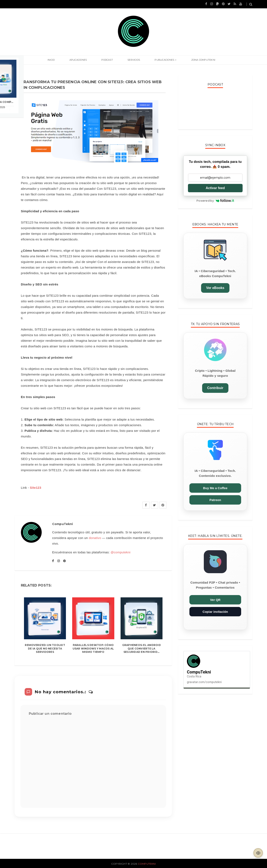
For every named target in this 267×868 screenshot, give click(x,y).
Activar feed (215, 188)
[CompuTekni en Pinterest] (223, 4)
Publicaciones (155, 60)
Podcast (110, 60)
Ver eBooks (215, 288)
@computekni (120, 552)
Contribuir (215, 388)
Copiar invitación (215, 612)
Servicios (131, 60)
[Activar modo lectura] (258, 853)
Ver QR (215, 600)
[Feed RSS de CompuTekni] (235, 4)
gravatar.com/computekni (204, 682)
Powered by (215, 201)
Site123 (36, 488)
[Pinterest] (163, 505)
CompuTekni (147, 864)
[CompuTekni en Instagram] (212, 4)
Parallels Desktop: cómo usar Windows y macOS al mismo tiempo (93, 649)
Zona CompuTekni (188, 60)
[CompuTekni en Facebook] (206, 4)
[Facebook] (146, 505)
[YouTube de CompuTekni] (241, 4)
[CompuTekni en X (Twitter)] (229, 4)
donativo (95, 538)
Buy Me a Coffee (215, 488)
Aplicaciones (88, 60)
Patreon (215, 500)
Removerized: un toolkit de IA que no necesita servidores (45, 649)
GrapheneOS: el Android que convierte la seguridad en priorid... (142, 649)
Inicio (67, 60)
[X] (155, 505)
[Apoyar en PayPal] (217, 4)
